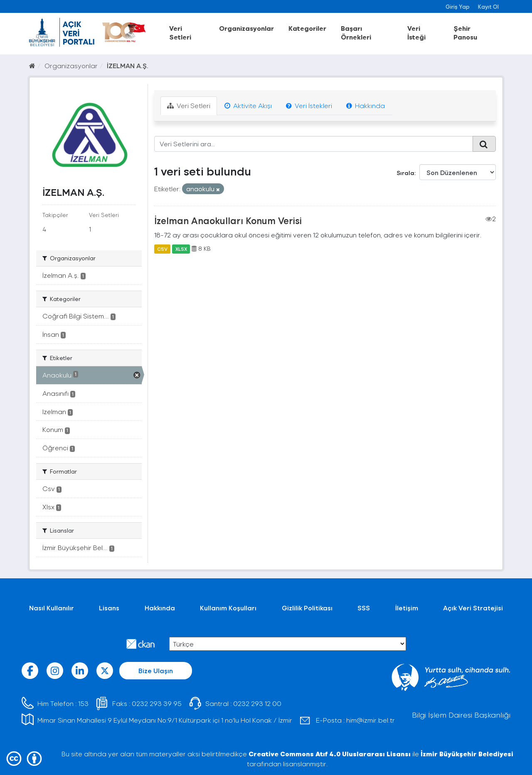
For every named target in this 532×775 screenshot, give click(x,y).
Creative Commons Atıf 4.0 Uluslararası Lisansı (330, 754)
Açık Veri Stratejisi (473, 608)
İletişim (407, 608)
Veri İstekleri (309, 105)
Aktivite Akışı (248, 105)
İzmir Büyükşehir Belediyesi (467, 754)
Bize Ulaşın (156, 670)
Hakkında (366, 105)
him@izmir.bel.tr (371, 720)
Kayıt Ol (488, 6)
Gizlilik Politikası (307, 608)
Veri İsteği (416, 32)
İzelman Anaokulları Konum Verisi (228, 220)
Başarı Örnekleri (356, 32)
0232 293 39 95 (157, 703)
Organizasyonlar (246, 28)
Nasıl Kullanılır (52, 608)
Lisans (109, 608)
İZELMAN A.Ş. (128, 65)
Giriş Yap (458, 6)
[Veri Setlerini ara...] (314, 144)
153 (83, 703)
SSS (364, 608)
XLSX (181, 249)
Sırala (405, 173)
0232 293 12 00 (257, 703)
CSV (162, 249)
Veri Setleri (180, 32)
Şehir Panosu (465, 32)
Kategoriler (307, 28)
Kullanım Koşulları (228, 608)
